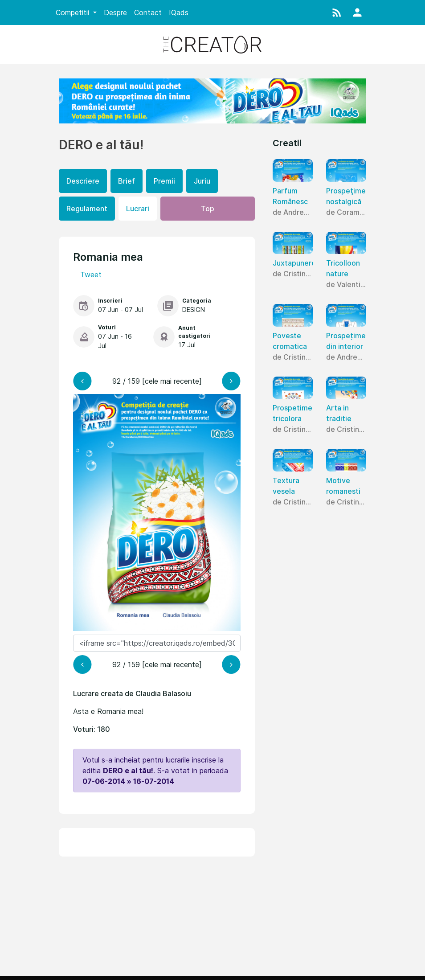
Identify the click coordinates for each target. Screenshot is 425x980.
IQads (179, 12)
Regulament (87, 209)
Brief (127, 181)
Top (208, 209)
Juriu (202, 181)
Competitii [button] (74, 12)
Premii (164, 181)
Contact (148, 12)
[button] (337, 12)
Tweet (91, 275)
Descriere (83, 181)
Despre (115, 12)
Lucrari (138, 209)
